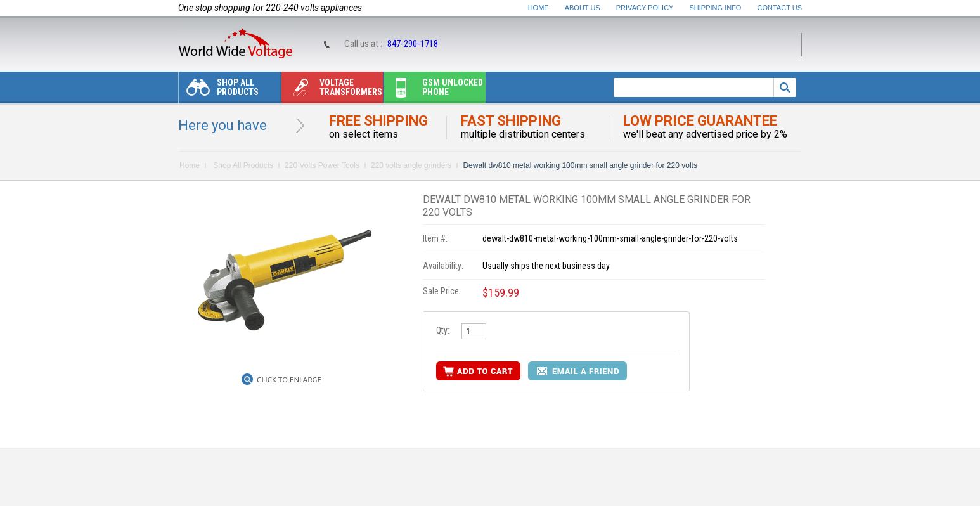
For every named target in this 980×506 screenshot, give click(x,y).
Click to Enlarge (289, 380)
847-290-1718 (413, 44)
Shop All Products (219, 90)
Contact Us (780, 8)
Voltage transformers (332, 90)
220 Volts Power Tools (322, 165)
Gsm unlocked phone (434, 90)
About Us (583, 8)
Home (538, 8)
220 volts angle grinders (411, 165)
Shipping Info (716, 8)
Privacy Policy (645, 8)
